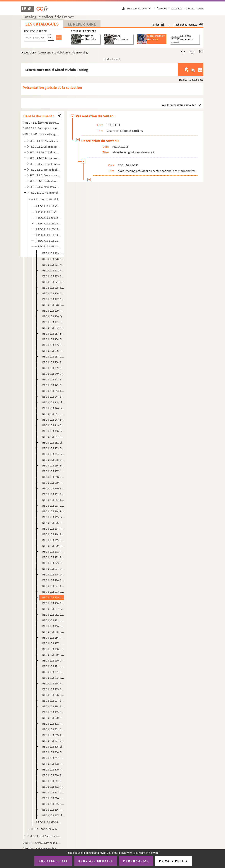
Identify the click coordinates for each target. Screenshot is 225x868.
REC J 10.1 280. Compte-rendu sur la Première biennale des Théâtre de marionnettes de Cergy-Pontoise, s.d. (54, 603)
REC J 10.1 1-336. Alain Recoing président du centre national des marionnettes (47, 199)
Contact (190, 9)
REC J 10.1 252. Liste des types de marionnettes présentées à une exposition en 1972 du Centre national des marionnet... (54, 443)
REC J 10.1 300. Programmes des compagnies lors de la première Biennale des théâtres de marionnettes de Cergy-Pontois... (54, 718)
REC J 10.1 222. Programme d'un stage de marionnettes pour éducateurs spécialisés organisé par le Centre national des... (54, 270)
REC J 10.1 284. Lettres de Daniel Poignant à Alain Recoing (54, 626)
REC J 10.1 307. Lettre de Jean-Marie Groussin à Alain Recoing (54, 758)
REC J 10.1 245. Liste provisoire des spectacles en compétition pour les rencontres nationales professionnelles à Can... (54, 402)
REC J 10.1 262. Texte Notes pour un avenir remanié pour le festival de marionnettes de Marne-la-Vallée (54, 500)
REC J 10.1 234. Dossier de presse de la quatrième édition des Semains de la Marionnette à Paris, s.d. (54, 339)
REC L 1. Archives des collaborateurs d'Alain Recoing (43, 843)
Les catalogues (42, 24)
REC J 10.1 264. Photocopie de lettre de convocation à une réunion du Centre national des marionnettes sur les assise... (54, 511)
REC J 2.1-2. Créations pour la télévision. (45, 147)
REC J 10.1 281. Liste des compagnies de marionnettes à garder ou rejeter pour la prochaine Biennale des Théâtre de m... (54, 609)
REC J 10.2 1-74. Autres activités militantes (47, 829)
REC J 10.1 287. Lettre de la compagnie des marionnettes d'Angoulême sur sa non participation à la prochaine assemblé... (54, 643)
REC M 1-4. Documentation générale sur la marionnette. (43, 848)
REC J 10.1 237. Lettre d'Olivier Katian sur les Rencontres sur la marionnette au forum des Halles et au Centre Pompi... (54, 356)
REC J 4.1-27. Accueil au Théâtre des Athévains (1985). (45, 158)
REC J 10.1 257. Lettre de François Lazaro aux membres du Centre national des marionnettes (54, 471)
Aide (201, 9)
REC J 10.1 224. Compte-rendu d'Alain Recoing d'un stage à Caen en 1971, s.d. (54, 282)
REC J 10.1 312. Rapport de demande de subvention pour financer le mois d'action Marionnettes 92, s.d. (54, 787)
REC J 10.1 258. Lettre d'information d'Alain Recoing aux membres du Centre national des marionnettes (54, 477)
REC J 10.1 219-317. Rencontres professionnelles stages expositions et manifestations (50, 246)
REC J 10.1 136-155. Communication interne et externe (50, 229)
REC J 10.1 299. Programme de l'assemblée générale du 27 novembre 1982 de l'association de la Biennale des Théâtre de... (54, 712)
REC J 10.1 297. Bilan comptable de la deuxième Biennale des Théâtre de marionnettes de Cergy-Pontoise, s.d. (54, 701)
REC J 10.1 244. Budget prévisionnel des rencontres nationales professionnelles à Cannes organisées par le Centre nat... (54, 397)
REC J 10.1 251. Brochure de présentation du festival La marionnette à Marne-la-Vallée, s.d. (54, 437)
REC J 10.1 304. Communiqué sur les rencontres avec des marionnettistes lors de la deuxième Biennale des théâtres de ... (54, 741)
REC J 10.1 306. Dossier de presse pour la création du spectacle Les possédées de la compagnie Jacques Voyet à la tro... (54, 752)
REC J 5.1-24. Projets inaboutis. (45, 164)
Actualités (177, 9)
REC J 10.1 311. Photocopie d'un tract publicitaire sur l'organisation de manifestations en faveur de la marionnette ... (54, 781)
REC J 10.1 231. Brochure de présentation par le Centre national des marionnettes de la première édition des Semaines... (54, 322)
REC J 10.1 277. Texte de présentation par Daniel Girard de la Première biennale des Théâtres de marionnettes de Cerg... (54, 586)
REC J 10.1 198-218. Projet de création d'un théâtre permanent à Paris (50, 241)
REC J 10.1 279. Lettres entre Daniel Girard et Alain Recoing (54, 597)
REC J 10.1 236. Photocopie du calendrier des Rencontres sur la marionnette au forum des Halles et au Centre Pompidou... (54, 351)
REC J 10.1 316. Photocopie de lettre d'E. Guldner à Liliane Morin (54, 810)
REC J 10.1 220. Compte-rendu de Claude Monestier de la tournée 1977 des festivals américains (54, 259)
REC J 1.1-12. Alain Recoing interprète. (45, 141)
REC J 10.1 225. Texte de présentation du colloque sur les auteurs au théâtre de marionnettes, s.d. (54, 288)
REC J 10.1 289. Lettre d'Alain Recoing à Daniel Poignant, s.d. (54, 655)
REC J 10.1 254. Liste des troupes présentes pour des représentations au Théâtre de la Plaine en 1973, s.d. (54, 454)
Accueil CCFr (28, 52)
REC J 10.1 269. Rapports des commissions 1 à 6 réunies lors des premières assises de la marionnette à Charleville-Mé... (54, 540)
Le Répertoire (82, 24)
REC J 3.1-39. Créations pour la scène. (45, 152)
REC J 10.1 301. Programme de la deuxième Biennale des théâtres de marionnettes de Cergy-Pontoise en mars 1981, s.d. (54, 724)
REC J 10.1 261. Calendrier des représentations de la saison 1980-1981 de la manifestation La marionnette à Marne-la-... (54, 494)
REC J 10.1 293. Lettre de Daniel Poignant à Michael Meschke (54, 678)
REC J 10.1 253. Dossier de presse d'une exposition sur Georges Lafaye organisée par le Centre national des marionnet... (54, 448)
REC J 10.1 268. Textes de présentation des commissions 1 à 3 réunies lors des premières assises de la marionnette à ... (54, 534)
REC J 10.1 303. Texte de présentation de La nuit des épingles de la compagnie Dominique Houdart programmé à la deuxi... (54, 735)
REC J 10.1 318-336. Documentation (50, 822)
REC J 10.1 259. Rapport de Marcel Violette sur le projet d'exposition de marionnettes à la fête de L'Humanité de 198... (54, 483)
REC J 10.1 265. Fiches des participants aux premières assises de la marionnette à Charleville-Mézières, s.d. (54, 517)
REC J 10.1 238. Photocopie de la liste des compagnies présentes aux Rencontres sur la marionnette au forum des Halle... (54, 362)
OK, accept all (53, 861)
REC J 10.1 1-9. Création (50, 206)
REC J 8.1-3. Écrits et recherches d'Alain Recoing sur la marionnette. (45, 181)
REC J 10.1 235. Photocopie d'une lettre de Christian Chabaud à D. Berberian (54, 345)
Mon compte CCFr (140, 9)
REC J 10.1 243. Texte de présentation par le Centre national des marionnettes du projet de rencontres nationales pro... (54, 391)
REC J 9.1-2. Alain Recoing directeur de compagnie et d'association (45, 187)
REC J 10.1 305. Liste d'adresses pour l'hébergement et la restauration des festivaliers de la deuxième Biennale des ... (54, 747)
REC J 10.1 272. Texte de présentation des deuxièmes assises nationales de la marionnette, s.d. (54, 557)
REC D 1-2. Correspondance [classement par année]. (43, 128)
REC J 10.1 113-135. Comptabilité (50, 223)
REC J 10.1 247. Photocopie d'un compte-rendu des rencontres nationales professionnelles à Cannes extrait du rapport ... (54, 414)
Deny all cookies (96, 861)
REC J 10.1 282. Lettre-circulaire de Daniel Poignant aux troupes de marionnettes (54, 615)
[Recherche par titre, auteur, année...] (35, 38)
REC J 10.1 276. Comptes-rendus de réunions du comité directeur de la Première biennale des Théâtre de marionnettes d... (54, 580)
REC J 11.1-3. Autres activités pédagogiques (45, 836)
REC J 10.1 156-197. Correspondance (50, 235)
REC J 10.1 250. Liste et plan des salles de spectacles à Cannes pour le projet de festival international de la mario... (54, 431)
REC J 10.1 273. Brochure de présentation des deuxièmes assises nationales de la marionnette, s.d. (54, 563)
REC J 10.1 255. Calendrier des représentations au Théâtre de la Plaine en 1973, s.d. (54, 460)
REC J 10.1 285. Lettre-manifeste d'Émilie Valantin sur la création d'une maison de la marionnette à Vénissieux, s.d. (54, 632)
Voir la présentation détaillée (179, 105)
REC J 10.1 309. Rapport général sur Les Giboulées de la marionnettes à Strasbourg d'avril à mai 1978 (54, 769)
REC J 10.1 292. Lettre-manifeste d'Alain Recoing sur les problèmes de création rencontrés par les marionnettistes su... (54, 672)
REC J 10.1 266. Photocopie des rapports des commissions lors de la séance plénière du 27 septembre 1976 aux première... (54, 523)
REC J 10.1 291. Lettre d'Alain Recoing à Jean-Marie (54, 666)
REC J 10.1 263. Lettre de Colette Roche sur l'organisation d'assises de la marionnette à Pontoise (54, 506)
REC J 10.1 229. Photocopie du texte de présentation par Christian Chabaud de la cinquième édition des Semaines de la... (54, 311)
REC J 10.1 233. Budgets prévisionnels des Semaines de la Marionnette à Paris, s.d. (54, 334)
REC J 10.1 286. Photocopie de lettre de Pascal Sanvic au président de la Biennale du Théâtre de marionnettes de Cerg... (54, 638)
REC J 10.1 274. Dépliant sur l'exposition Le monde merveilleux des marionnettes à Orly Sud (54, 569)
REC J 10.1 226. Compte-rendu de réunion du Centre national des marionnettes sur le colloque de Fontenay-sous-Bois (54, 293)
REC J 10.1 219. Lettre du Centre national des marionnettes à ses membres (54, 253)
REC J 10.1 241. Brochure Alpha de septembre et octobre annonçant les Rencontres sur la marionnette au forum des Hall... (54, 379)
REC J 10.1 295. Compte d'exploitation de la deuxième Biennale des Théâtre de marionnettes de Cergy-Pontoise (54, 689)
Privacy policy (173, 861)
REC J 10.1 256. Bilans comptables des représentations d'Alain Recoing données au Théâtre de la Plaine (54, 465)
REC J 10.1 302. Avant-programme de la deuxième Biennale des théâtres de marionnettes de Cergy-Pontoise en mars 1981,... (54, 729)
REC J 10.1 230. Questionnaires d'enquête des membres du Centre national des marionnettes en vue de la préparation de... (54, 316)
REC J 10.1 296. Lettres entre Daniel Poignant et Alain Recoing (54, 695)
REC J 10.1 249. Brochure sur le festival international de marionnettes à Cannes (54, 425)
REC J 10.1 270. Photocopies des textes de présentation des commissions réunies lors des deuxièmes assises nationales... (54, 546)
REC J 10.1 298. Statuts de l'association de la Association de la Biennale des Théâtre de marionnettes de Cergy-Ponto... (54, 706)
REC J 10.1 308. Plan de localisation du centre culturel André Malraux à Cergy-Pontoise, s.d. (54, 764)
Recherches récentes (189, 25)
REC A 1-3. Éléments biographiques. (43, 123)
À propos (162, 9)
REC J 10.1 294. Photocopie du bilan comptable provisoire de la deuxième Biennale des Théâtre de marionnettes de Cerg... (54, 683)
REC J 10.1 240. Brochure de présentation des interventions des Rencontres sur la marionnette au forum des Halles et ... (54, 374)
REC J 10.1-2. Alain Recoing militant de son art (45, 193)
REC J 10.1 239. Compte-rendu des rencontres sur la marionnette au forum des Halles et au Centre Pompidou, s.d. (54, 368)
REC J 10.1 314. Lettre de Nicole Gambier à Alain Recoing (54, 798)
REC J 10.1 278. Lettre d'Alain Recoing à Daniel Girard (54, 592)
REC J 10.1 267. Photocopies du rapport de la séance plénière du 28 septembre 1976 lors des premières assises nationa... (54, 529)
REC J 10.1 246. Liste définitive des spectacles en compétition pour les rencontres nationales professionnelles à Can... (54, 408)
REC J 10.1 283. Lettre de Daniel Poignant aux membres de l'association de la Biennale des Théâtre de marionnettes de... (54, 620)
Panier (158, 25)
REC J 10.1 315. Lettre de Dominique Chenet (54, 804)
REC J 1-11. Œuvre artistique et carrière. (43, 134)
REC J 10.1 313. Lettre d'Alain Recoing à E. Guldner (54, 792)
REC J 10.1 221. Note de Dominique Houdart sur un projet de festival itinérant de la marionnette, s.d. (54, 265)
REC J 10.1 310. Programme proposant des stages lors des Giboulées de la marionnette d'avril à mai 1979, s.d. (54, 775)
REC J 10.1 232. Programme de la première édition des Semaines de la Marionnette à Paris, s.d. (54, 328)
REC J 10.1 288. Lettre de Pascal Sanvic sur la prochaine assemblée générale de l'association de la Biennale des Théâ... (54, 649)
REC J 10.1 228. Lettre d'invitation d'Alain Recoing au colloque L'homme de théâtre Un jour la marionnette (54, 305)
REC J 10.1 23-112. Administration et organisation (50, 218)
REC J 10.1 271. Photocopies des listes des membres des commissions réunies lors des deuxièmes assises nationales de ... (54, 551)
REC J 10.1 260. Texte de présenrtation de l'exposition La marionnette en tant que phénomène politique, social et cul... (54, 488)
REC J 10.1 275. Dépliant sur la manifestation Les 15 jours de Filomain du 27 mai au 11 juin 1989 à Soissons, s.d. (54, 574)
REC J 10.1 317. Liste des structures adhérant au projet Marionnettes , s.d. (54, 815)
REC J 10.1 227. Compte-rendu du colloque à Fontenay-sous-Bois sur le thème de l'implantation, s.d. (54, 299)
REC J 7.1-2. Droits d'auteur (45, 175)
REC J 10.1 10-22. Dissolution (50, 212)
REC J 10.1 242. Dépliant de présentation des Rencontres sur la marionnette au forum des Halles (54, 385)
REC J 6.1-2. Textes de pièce (45, 170)
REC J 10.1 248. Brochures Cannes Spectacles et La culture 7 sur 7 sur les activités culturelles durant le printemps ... (54, 420)
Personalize (136, 861)
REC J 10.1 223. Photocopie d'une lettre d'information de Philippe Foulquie (54, 276)
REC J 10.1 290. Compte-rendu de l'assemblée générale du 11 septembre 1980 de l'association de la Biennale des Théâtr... (54, 660)
